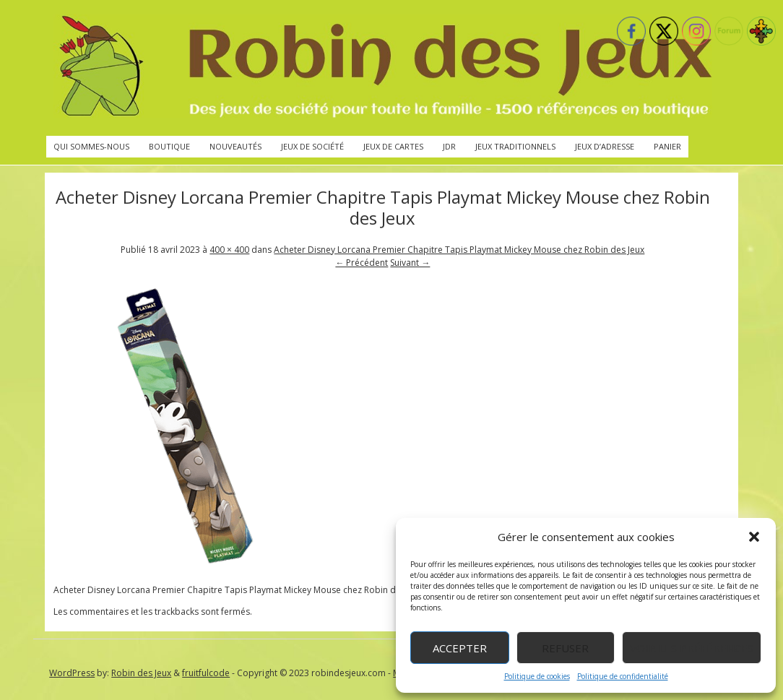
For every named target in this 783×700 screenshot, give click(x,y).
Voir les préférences (692, 648)
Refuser (565, 648)
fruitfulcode (206, 673)
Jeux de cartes (393, 146)
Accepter (460, 648)
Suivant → (410, 263)
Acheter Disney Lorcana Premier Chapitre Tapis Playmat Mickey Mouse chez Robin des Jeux (459, 250)
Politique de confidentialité (623, 676)
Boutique (169, 146)
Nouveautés (235, 146)
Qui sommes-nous (91, 146)
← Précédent (362, 263)
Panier (667, 146)
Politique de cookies (537, 676)
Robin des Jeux (141, 673)
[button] (754, 537)
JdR (449, 146)
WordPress (72, 673)
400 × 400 (229, 250)
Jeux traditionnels (515, 146)
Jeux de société (312, 146)
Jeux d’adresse (605, 146)
